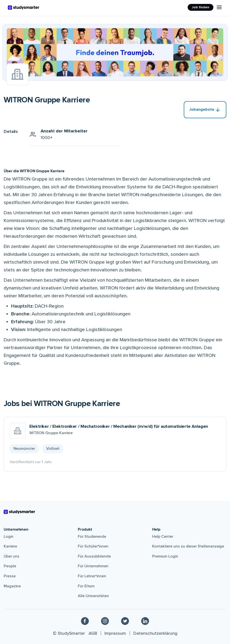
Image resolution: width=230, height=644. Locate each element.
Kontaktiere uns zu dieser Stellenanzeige (188, 546)
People (10, 566)
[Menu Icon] (219, 7)
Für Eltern (86, 586)
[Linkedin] (145, 621)
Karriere (10, 546)
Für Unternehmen (93, 566)
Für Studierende (92, 537)
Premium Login (165, 556)
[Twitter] (125, 621)
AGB (93, 633)
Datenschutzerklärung (155, 633)
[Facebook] (85, 621)
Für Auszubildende (94, 556)
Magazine (12, 586)
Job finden (201, 7)
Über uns (11, 556)
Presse (10, 576)
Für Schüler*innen (93, 546)
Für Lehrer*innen (92, 576)
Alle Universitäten (93, 596)
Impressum (115, 633)
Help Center (163, 537)
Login (9, 537)
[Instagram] (105, 621)
